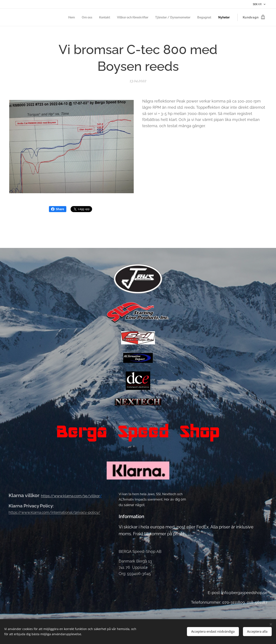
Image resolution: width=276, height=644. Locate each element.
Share (58, 209)
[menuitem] (62, 17)
